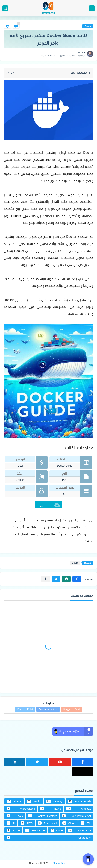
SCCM (13, 830)
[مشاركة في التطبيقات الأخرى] (45, 579)
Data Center (35, 830)
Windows (79, 809)
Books (88, 26)
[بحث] (5, 8)
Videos (14, 801)
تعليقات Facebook (48, 709)
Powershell (47, 823)
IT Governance (80, 830)
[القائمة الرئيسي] (92, 8)
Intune (51, 809)
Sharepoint (49, 838)
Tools (15, 816)
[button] (77, 579)
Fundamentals (80, 801)
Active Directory (42, 816)
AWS (27, 823)
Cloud (69, 823)
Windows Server (77, 816)
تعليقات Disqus (25, 709)
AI (11, 823)
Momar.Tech (60, 863)
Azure (57, 830)
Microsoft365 (21, 809)
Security (54, 801)
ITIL (86, 823)
